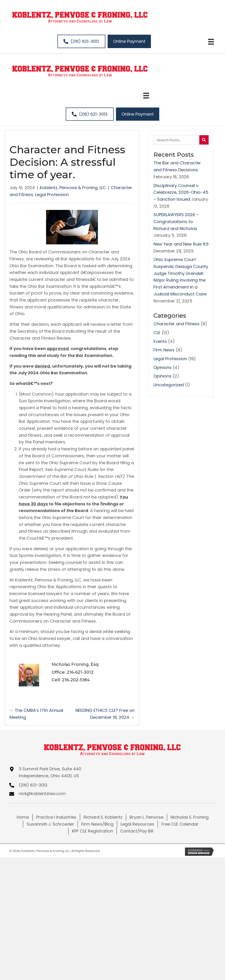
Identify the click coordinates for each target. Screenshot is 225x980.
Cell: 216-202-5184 (71, 680)
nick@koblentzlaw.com (42, 794)
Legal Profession (52, 195)
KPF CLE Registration (92, 831)
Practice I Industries (56, 817)
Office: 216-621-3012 (73, 672)
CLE (157, 333)
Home (23, 817)
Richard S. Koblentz (103, 817)
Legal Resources (137, 824)
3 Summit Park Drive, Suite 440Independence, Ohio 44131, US (50, 772)
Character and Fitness (177, 324)
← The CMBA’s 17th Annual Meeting (36, 714)
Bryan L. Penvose (147, 817)
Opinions (162, 367)
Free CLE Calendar (180, 824)
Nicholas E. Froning (190, 817)
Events (160, 341)
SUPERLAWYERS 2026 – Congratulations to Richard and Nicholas (176, 221)
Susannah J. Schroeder (50, 824)
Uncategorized (169, 385)
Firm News (164, 350)
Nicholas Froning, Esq (75, 664)
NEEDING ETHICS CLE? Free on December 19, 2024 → (105, 714)
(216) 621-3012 (33, 785)
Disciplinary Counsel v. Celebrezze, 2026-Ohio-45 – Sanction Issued (181, 192)
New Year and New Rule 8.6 (181, 244)
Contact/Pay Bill (137, 831)
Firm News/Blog (97, 824)
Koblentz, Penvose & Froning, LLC (73, 188)
